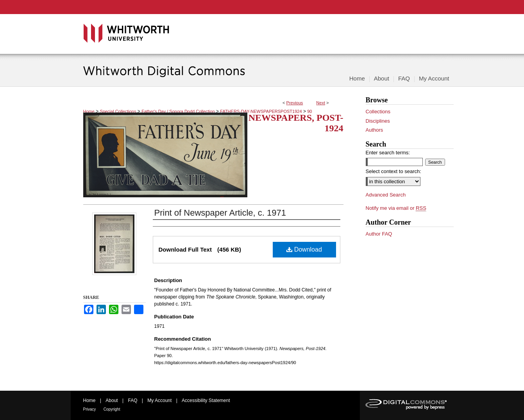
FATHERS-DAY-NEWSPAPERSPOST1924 (261, 111)
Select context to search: (393, 171)
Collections (378, 112)
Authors (375, 130)
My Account (159, 400)
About (112, 400)
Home (89, 111)
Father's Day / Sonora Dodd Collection (178, 111)
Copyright (112, 409)
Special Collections (118, 111)
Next (321, 103)
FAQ (132, 400)
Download (304, 249)
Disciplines (378, 121)
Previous (295, 103)
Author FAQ (379, 234)
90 (309, 111)
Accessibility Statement (206, 400)
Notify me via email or (396, 208)
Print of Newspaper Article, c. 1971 (220, 213)
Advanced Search (386, 195)
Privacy (90, 409)
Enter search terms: (388, 153)
